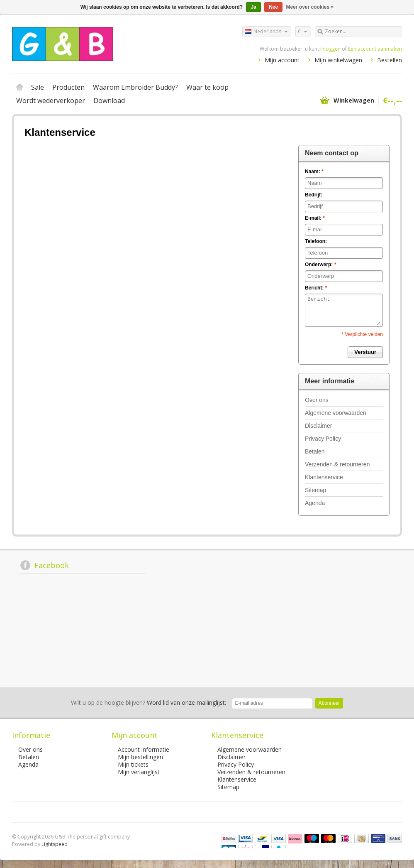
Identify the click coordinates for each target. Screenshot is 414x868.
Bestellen (390, 60)
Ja (253, 7)
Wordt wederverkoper (51, 101)
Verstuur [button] (365, 352)
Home (19, 87)
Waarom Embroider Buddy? (135, 87)
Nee (273, 7)
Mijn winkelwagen (338, 60)
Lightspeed (55, 844)
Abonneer (329, 703)
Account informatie (144, 749)
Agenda (315, 503)
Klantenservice (324, 477)
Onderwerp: (320, 265)
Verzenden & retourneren (337, 464)
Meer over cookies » (310, 7)
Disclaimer (318, 426)
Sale (38, 87)
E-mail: (315, 218)
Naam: (314, 172)
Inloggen (330, 49)
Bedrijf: (314, 195)
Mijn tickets (133, 764)
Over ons (317, 400)
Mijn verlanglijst (139, 772)
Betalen (315, 451)
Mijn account (282, 60)
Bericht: (316, 288)
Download (109, 101)
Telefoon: (316, 241)
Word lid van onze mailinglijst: (149, 702)
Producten (68, 87)
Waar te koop (207, 87)
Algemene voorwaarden (336, 413)
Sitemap (315, 490)
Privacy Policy (323, 439)
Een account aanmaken (375, 49)
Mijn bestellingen (140, 757)
